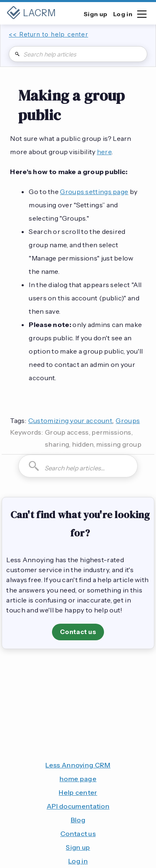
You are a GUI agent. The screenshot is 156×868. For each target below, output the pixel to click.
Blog (78, 820)
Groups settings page (94, 192)
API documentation (78, 806)
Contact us (78, 632)
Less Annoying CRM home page (78, 772)
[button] (141, 13)
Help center (78, 792)
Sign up (78, 847)
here (104, 152)
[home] (31, 13)
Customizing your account (70, 420)
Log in (78, 861)
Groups (128, 420)
